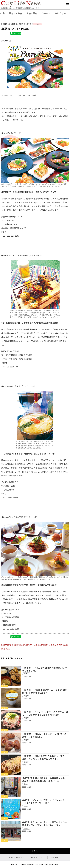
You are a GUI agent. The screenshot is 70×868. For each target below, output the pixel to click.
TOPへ (35, 851)
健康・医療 (32, 13)
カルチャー (60, 13)
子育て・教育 (15, 13)
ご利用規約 (54, 857)
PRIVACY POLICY (16, 857)
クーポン (46, 13)
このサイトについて (37, 857)
